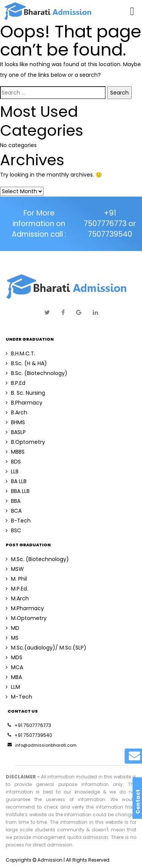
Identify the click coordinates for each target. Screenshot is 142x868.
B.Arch (16, 412)
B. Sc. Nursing (25, 393)
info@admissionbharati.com (42, 745)
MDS (14, 657)
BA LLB (16, 481)
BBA (13, 501)
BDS (13, 462)
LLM (13, 687)
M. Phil (16, 579)
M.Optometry (26, 618)
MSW (15, 569)
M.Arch (17, 598)
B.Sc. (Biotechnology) (37, 373)
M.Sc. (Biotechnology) (37, 559)
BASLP (16, 432)
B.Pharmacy (24, 403)
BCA (14, 511)
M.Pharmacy (25, 608)
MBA (14, 677)
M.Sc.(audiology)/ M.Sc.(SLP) (46, 648)
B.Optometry (25, 442)
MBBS (15, 452)
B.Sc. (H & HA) (26, 363)
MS (12, 638)
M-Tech (19, 697)
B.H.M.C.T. (20, 353)
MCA (14, 667)
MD (12, 628)
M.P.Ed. (17, 589)
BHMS (15, 422)
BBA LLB (18, 491)
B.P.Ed (16, 383)
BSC (13, 530)
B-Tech (18, 521)
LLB (12, 471)
